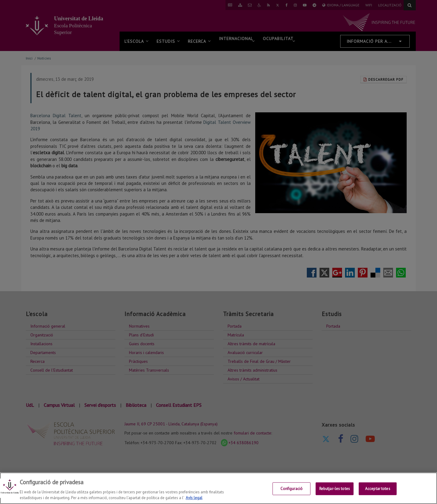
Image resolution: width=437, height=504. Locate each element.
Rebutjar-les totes (335, 489)
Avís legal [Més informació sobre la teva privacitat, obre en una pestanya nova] (194, 498)
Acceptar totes (378, 489)
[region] (218, 488)
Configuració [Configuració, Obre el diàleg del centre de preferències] (292, 489)
